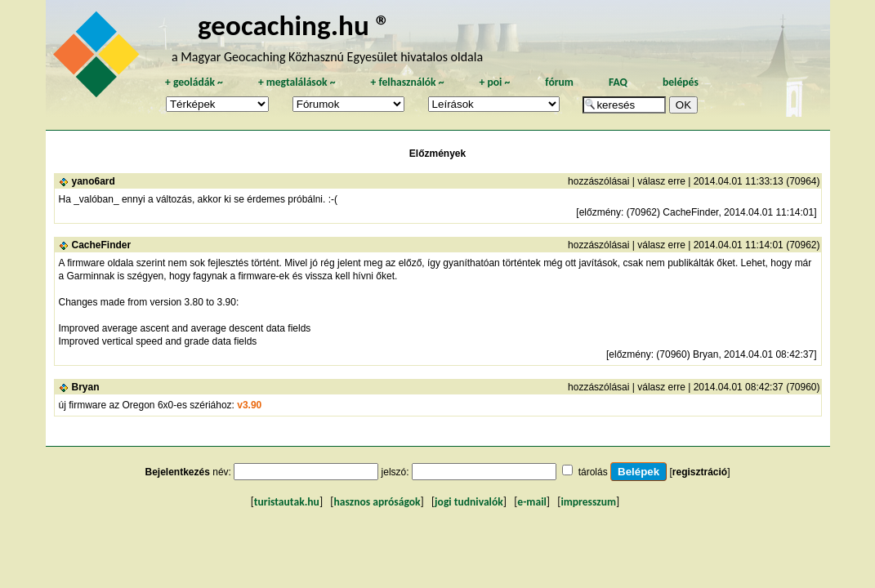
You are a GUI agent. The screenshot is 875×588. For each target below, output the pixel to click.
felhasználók (407, 82)
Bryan (86, 387)
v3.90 (249, 405)
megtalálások (297, 82)
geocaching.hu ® (294, 25)
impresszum (588, 502)
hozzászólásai (598, 181)
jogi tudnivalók (469, 502)
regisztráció (700, 472)
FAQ (618, 82)
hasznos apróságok (377, 502)
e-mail (531, 502)
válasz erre (661, 181)
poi (494, 82)
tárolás (593, 472)
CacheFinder (102, 245)
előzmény (600, 212)
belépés (681, 82)
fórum (559, 82)
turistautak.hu (287, 502)
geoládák (194, 82)
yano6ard (94, 181)
